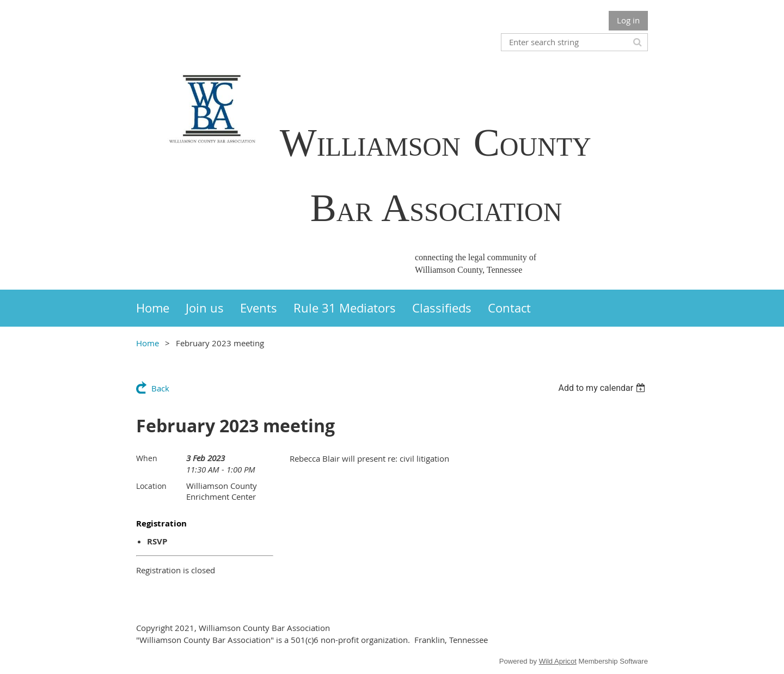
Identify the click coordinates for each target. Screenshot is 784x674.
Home (148, 343)
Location (151, 486)
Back (160, 388)
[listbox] (603, 388)
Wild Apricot (558, 661)
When (147, 458)
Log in (628, 20)
